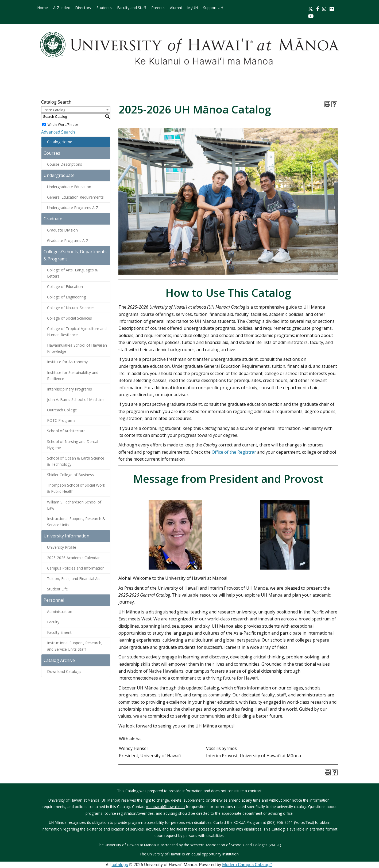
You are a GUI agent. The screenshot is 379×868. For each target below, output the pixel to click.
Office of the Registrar (234, 452)
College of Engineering (66, 297)
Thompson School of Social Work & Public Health (76, 488)
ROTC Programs (61, 420)
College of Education (65, 287)
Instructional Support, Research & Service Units (76, 522)
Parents (158, 8)
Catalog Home (60, 142)
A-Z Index (61, 8)
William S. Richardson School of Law (74, 505)
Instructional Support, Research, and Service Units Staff (75, 646)
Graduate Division (62, 230)
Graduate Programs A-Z (68, 240)
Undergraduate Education (69, 187)
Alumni (176, 8)
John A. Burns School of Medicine (76, 399)
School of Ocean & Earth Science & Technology (76, 461)
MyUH (192, 8)
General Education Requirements (75, 197)
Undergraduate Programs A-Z (73, 208)
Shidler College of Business (70, 475)
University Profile (62, 547)
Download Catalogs (64, 671)
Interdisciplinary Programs (69, 389)
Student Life (57, 589)
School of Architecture (66, 431)
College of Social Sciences (69, 318)
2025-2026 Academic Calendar (73, 558)
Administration (60, 611)
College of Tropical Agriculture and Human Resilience (77, 332)
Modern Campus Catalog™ (247, 865)
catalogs (120, 865)
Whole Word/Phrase (63, 125)
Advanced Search (58, 132)
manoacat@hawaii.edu (165, 807)
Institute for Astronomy (67, 362)
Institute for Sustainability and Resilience (73, 376)
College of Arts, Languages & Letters (72, 273)
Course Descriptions (65, 164)
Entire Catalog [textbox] (54, 110)
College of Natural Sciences (71, 308)
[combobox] (76, 109)
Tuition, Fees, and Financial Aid (74, 579)
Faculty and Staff (132, 8)
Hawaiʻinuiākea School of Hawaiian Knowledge (77, 348)
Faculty (53, 622)
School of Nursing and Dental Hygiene (73, 445)
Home (42, 8)
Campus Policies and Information (76, 568)
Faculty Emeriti (60, 632)
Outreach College (62, 410)
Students (104, 8)
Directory (83, 8)
